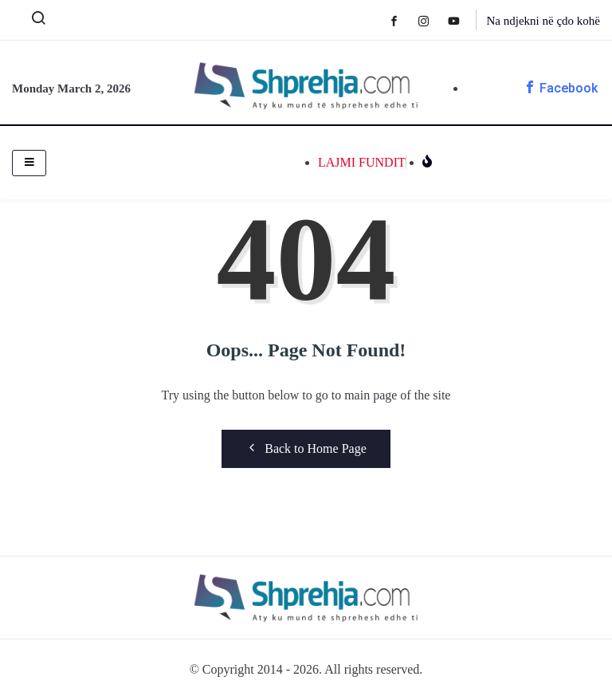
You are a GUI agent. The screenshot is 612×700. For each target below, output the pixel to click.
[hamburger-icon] (29, 163)
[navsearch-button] (32, 22)
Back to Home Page (306, 448)
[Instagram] (432, 20)
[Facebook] (402, 20)
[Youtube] (462, 20)
